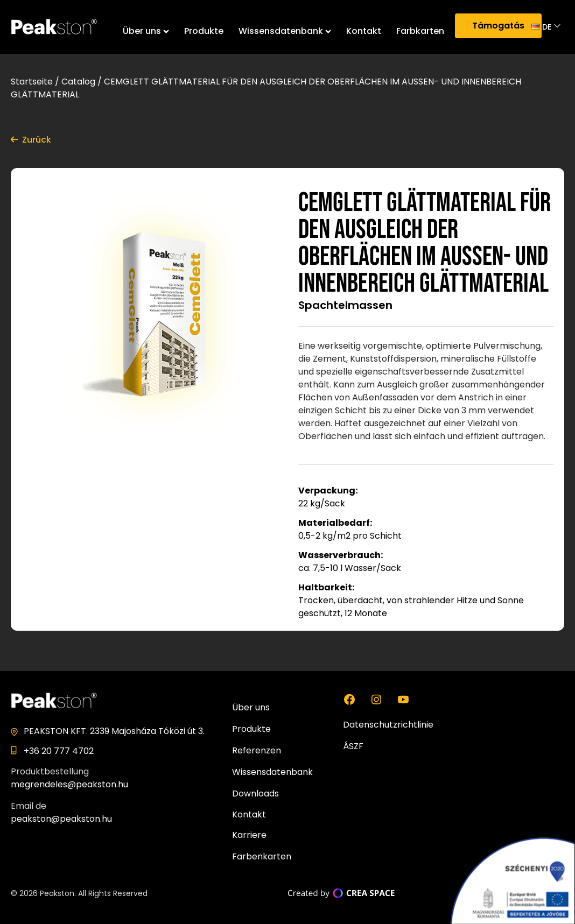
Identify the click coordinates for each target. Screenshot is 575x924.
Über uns (146, 31)
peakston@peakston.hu (61, 819)
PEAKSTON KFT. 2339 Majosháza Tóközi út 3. (114, 731)
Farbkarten (420, 31)
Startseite (32, 82)
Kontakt (364, 31)
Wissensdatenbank (285, 31)
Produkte (204, 31)
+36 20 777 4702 (59, 751)
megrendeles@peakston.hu (69, 784)
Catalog (78, 82)
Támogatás (498, 26)
